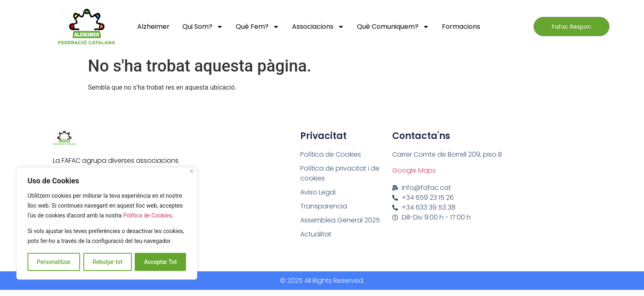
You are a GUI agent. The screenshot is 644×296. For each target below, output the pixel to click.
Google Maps (414, 170)
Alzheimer (153, 27)
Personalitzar (54, 262)
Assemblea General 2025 (340, 220)
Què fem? (258, 27)
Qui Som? (203, 27)
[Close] (192, 172)
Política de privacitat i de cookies (340, 173)
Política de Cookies (148, 216)
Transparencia (324, 206)
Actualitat (316, 234)
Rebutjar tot (107, 262)
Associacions (318, 27)
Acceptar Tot (161, 262)
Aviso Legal (318, 192)
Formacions (461, 27)
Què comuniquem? (393, 27)
